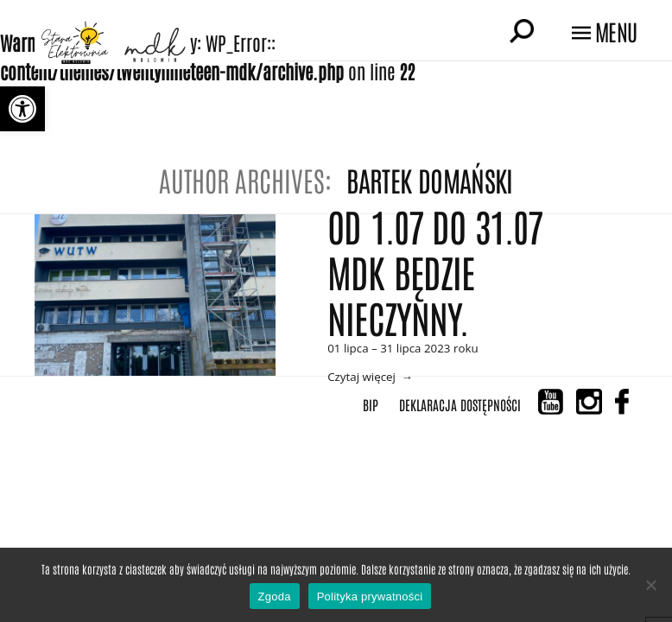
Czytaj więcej (361, 377)
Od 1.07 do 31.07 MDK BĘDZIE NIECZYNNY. (435, 272)
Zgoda (275, 597)
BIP (371, 404)
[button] (22, 109)
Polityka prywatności (370, 597)
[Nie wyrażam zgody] (650, 585)
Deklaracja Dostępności (460, 404)
